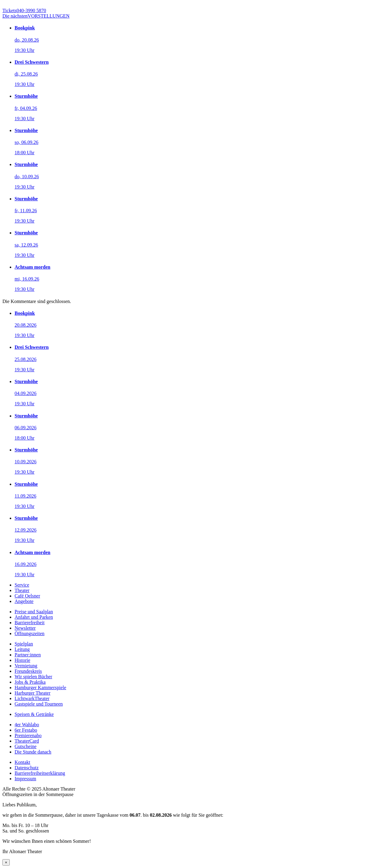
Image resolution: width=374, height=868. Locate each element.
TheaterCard (27, 741)
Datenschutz (27, 768)
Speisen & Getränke (34, 714)
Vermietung (26, 666)
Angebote (24, 601)
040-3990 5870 (24, 10)
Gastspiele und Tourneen (39, 704)
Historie (22, 660)
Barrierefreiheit (30, 623)
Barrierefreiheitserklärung (40, 773)
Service (22, 585)
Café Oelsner (27, 596)
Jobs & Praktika (30, 682)
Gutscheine (26, 746)
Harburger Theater (33, 693)
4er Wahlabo (27, 725)
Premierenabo (28, 735)
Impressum (25, 779)
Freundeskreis (28, 671)
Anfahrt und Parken (34, 617)
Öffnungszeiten (29, 633)
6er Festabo (26, 730)
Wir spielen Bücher (33, 677)
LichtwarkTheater (32, 698)
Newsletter (25, 628)
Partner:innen (28, 655)
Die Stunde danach (33, 752)
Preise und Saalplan (34, 612)
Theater (22, 590)
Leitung (22, 649)
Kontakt (22, 762)
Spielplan (24, 644)
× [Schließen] (6, 862)
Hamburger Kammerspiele (40, 688)
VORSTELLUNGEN (36, 16)
